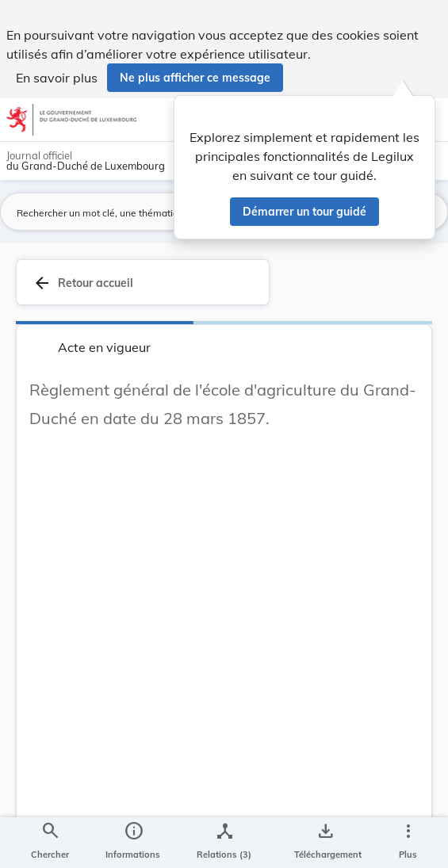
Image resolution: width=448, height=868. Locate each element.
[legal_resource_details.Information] (133, 843)
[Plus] (408, 843)
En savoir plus (57, 78)
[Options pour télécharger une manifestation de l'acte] (325, 843)
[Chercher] (50, 843)
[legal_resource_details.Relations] (224, 843)
